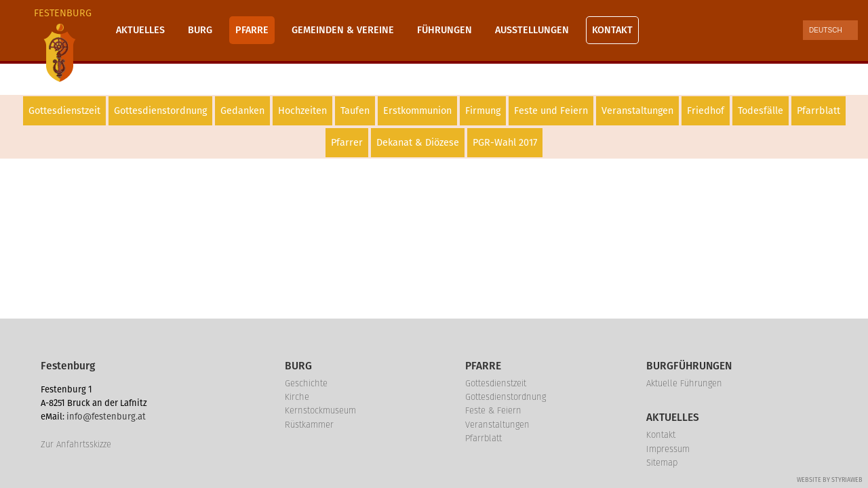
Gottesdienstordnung (160, 111)
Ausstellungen (532, 30)
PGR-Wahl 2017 (505, 143)
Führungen (445, 30)
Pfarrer (347, 143)
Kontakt (612, 30)
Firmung (483, 111)
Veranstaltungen (637, 111)
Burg (200, 30)
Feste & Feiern (493, 410)
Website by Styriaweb (830, 480)
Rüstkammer (309, 425)
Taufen (355, 111)
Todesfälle (761, 111)
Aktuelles (140, 30)
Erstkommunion (417, 111)
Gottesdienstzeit (64, 111)
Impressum (668, 449)
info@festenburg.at (106, 416)
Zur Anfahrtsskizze (76, 444)
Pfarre (252, 30)
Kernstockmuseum (320, 410)
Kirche (297, 397)
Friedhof (706, 111)
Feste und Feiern (551, 111)
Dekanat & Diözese (418, 143)
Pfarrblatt (818, 111)
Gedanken (242, 111)
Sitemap (662, 463)
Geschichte (306, 383)
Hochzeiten (302, 111)
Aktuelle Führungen (684, 383)
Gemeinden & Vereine (343, 30)
